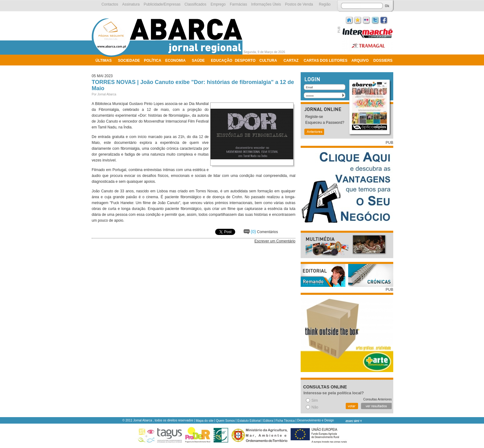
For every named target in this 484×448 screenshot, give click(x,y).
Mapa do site (204, 421)
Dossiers (383, 61)
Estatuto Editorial (249, 421)
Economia (175, 61)
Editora (268, 421)
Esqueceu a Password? (325, 123)
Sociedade (129, 61)
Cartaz (291, 61)
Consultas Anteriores (378, 399)
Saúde (198, 61)
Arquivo (360, 61)
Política (152, 61)
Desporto (245, 61)
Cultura (268, 61)
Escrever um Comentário (275, 241)
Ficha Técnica (285, 421)
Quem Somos (225, 421)
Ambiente (105, 69)
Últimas (103, 61)
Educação (221, 61)
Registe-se (314, 117)
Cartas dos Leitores (326, 61)
